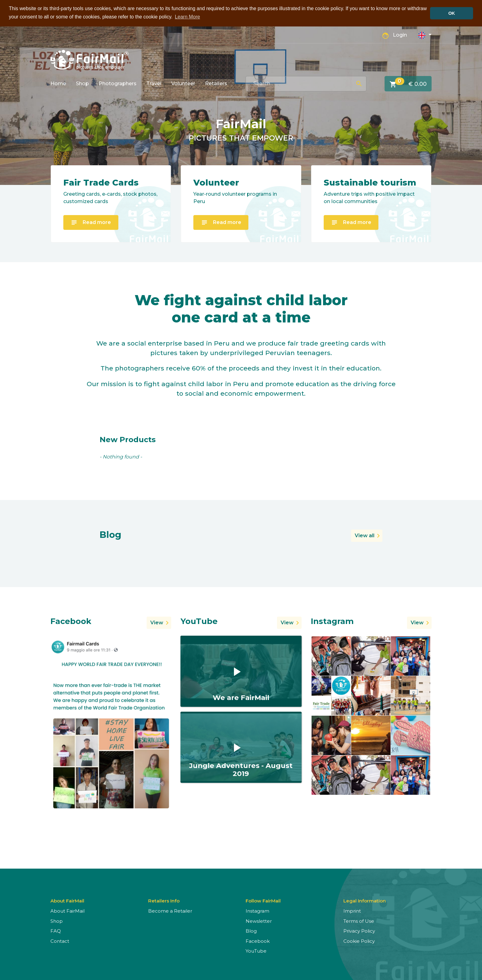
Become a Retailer (170, 911)
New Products (128, 439)
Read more (91, 222)
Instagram (257, 911)
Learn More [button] (188, 17)
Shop (82, 83)
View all (365, 535)
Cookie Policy (359, 940)
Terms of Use (359, 920)
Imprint (352, 911)
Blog (251, 931)
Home (58, 83)
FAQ (56, 931)
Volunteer (183, 83)
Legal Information (365, 900)
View (157, 622)
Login (400, 35)
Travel (154, 83)
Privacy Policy (359, 931)
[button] (425, 34)
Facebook (258, 940)
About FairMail (67, 911)
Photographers (118, 83)
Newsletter (259, 920)
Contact (60, 940)
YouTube (256, 951)
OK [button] (452, 13)
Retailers (216, 83)
